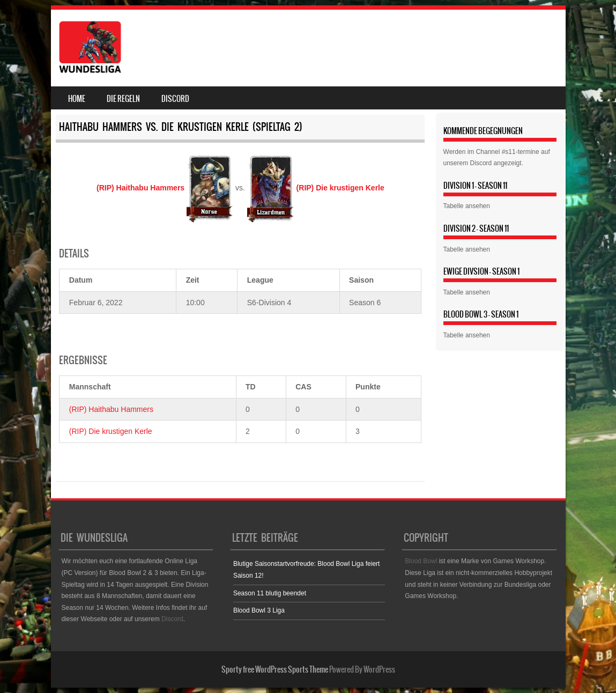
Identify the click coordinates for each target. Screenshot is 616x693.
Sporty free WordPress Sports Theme (275, 669)
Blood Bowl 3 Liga (259, 610)
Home (77, 99)
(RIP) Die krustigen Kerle (111, 431)
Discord (175, 99)
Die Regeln (123, 99)
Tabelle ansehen (467, 206)
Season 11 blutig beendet (270, 593)
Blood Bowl (421, 561)
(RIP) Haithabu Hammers (111, 409)
